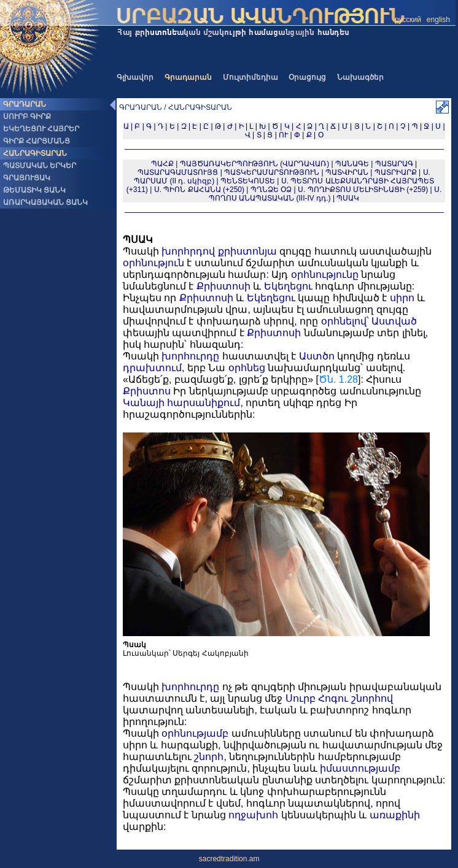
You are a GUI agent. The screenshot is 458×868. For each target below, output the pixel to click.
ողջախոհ (253, 815)
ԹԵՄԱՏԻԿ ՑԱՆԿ (34, 190)
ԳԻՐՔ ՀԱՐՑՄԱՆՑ (37, 141)
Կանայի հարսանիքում (181, 403)
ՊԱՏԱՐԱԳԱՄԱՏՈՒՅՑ (178, 172)
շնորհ (209, 757)
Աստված (394, 321)
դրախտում (152, 368)
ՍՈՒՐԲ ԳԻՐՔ (27, 117)
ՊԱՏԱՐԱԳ (394, 164)
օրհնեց (247, 368)
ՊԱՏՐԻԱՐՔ (396, 172)
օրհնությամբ (195, 733)
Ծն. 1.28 (338, 379)
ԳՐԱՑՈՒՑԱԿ (27, 178)
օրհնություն (153, 263)
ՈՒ (283, 135)
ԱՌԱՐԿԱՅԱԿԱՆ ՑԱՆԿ (45, 202)
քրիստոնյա (247, 251)
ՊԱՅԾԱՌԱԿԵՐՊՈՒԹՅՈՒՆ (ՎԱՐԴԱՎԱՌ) (254, 164)
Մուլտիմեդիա (250, 77)
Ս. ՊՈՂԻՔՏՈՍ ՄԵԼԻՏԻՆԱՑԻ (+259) (363, 190)
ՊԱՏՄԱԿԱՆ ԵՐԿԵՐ (40, 166)
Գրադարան (188, 77)
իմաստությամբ (360, 768)
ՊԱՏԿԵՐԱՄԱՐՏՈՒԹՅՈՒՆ (272, 172)
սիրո (402, 298)
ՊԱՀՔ (162, 164)
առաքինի (395, 815)
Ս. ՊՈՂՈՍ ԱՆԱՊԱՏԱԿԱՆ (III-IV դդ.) (325, 194)
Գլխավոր (135, 77)
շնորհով (372, 698)
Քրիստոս (147, 391)
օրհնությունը (325, 275)
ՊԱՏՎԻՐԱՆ (347, 172)
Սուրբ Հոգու (317, 698)
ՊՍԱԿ (348, 198)
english (438, 20)
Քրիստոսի (223, 286)
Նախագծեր (360, 77)
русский (408, 20)
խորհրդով (188, 251)
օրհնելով (344, 321)
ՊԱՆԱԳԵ (352, 164)
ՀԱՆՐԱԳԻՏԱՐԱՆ (35, 153)
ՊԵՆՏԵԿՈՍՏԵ (248, 181)
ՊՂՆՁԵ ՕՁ (271, 190)
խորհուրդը (190, 356)
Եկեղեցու (288, 286)
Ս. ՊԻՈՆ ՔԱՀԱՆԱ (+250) (199, 190)
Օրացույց (307, 77)
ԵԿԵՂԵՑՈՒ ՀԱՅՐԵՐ (41, 129)
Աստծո (317, 356)
